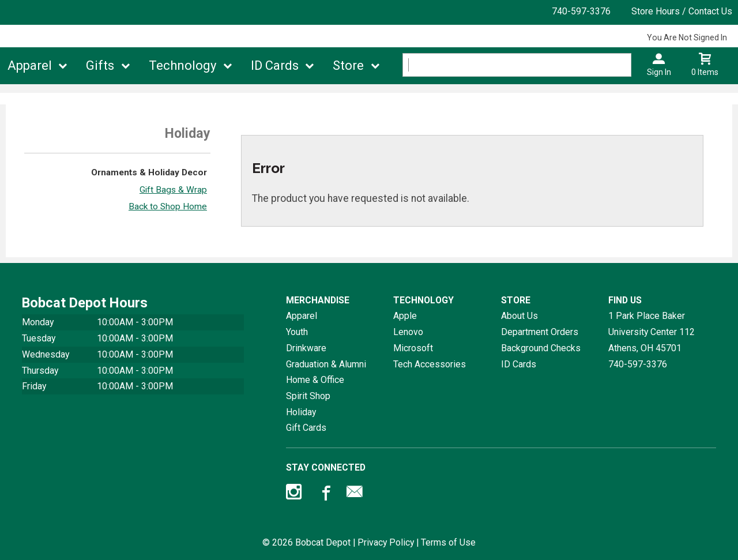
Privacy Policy (386, 542)
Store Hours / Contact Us (682, 11)
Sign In (659, 72)
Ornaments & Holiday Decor (149, 172)
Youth (297, 332)
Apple (405, 316)
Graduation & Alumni (326, 364)
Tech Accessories (430, 364)
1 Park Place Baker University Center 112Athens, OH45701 (652, 332)
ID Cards (275, 65)
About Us (519, 316)
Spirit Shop (308, 396)
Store (348, 65)
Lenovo (408, 332)
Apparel (30, 65)
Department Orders (540, 332)
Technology (182, 65)
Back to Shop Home (168, 206)
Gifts (100, 65)
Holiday (301, 412)
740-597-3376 (581, 11)
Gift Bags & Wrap (173, 190)
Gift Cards (306, 428)
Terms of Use (448, 542)
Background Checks (541, 348)
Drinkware (306, 348)
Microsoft (413, 348)
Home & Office (315, 380)
